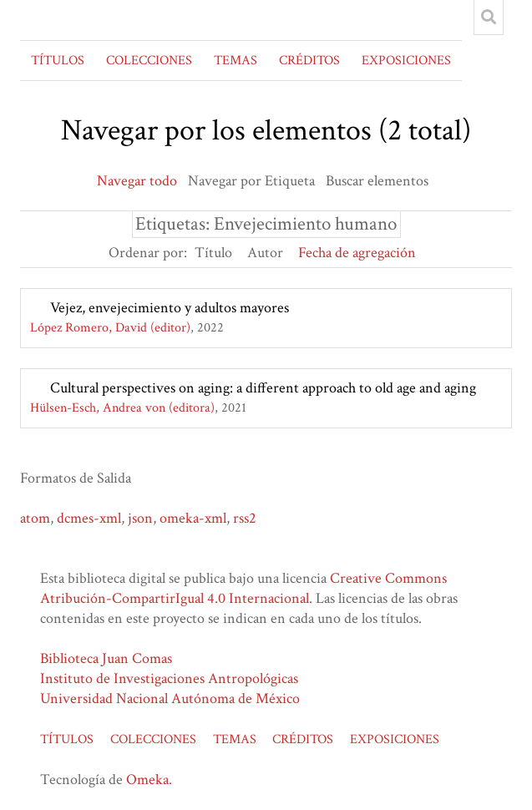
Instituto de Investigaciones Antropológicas (169, 678)
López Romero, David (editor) (110, 328)
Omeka (147, 780)
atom (35, 518)
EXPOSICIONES (406, 61)
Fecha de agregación (357, 253)
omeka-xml (193, 518)
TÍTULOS (58, 61)
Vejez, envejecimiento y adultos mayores (170, 308)
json (140, 518)
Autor (265, 253)
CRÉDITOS (309, 61)
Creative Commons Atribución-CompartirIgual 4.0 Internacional (243, 588)
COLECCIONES (149, 61)
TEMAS (236, 61)
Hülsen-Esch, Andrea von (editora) (122, 408)
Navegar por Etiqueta (251, 181)
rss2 (245, 518)
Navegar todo (137, 181)
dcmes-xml (89, 518)
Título (213, 253)
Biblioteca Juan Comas (106, 658)
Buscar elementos (377, 181)
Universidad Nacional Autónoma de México (170, 699)
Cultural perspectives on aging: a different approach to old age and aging (263, 388)
